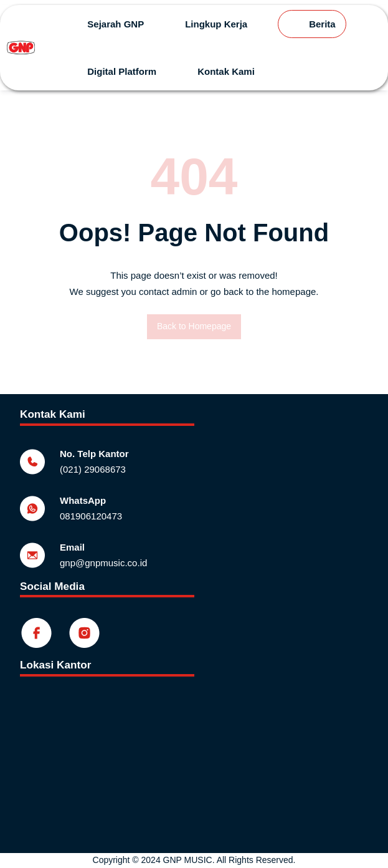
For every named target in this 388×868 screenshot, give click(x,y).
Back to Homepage (194, 326)
